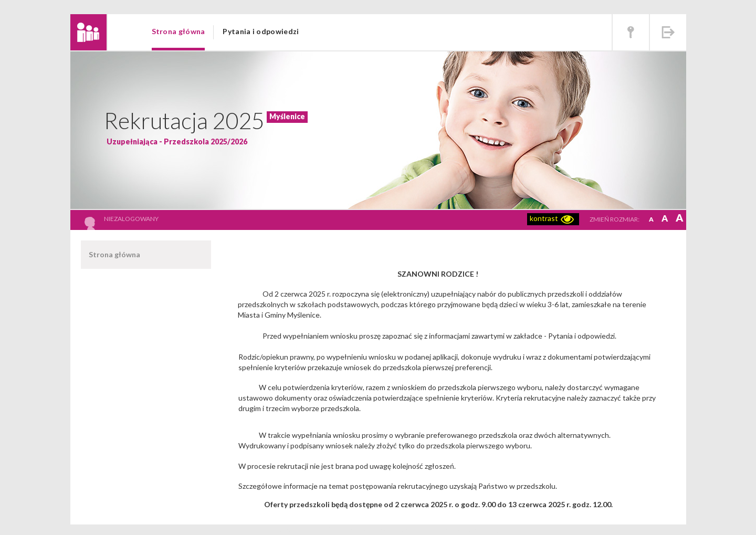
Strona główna (178, 31)
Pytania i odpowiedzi (261, 31)
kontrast (544, 218)
